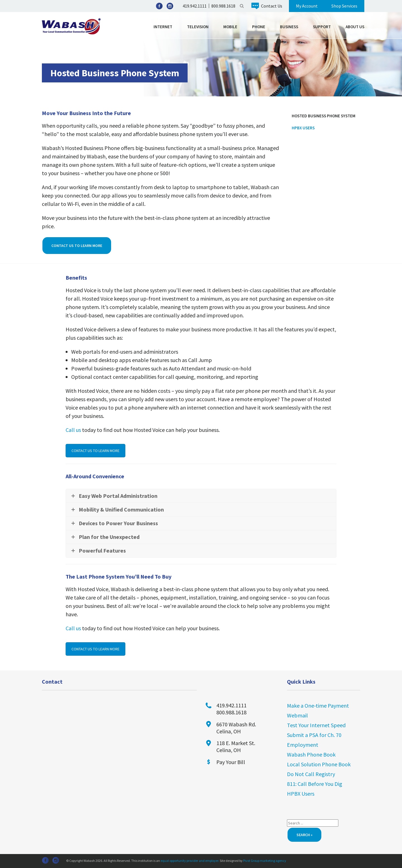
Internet (163, 27)
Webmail (297, 715)
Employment (303, 745)
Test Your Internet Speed (316, 725)
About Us (355, 27)
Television (198, 27)
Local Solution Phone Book (319, 764)
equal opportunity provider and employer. (190, 861)
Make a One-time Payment (318, 706)
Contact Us (272, 6)
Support (322, 27)
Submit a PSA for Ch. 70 (314, 735)
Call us (73, 430)
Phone (259, 27)
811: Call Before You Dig (315, 784)
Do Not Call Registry (311, 774)
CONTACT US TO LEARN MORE (95, 451)
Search (242, 6)
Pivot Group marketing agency (265, 861)
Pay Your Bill (231, 762)
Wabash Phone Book (311, 754)
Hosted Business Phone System (324, 116)
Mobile (230, 27)
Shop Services (344, 6)
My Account (307, 6)
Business (289, 27)
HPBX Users (303, 128)
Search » (304, 835)
